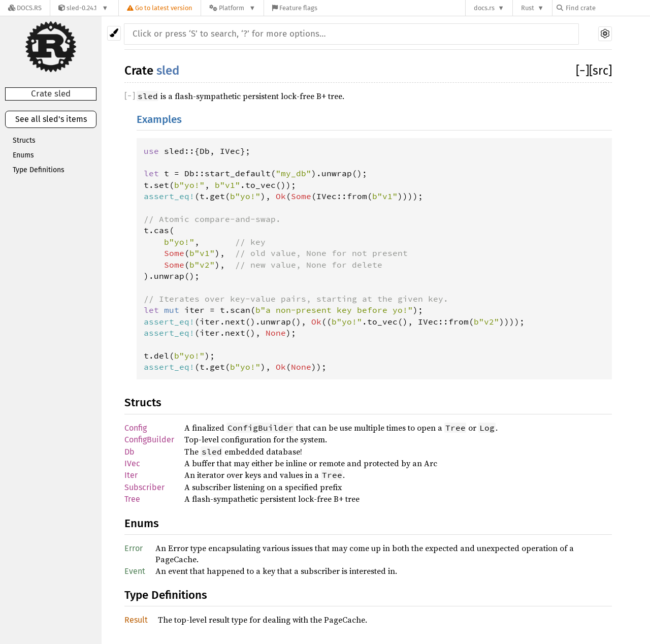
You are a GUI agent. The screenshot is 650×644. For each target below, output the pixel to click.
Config (136, 428)
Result (136, 620)
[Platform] (232, 8)
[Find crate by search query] (607, 8)
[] (582, 71)
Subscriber (144, 487)
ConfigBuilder (149, 440)
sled (168, 71)
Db (129, 452)
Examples (159, 120)
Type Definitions (39, 170)
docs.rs (484, 8)
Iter (131, 475)
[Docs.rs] (25, 8)
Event (135, 571)
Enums (23, 155)
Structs (24, 140)
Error (134, 548)
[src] (600, 71)
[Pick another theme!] (114, 33)
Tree (132, 499)
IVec (132, 463)
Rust (528, 8)
